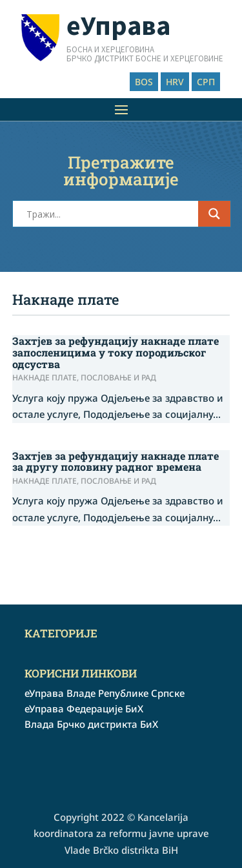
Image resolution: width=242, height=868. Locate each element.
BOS (144, 82)
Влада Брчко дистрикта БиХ (91, 724)
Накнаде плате (45, 377)
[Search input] (111, 214)
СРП (206, 82)
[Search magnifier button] (214, 214)
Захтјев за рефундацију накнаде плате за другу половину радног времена (116, 461)
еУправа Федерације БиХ (84, 708)
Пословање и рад (118, 377)
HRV (175, 82)
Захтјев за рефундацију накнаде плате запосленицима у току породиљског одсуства (116, 352)
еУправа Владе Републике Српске (105, 693)
